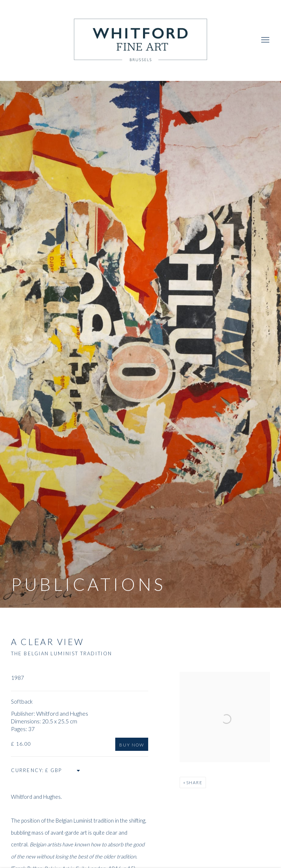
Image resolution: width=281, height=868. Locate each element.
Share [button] (194, 783)
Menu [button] (265, 40)
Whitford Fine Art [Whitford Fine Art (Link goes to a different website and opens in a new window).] (140, 40)
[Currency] (63, 770)
